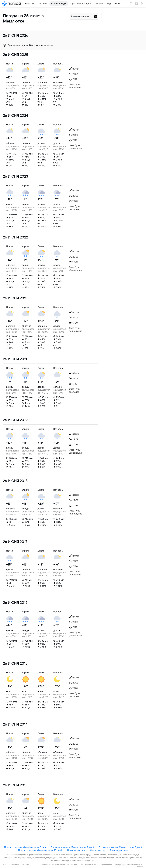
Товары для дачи (119, 850)
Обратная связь (105, 864)
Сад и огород (97, 850)
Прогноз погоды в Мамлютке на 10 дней (40, 850)
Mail (5, 864)
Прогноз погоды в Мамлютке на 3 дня (25, 847)
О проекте (139, 867)
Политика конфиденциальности (55, 864)
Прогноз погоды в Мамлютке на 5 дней (72, 847)
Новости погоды (76, 850)
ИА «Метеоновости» (135, 864)
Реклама (25, 864)
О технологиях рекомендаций (84, 864)
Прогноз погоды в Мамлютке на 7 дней (120, 847)
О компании (14, 864)
